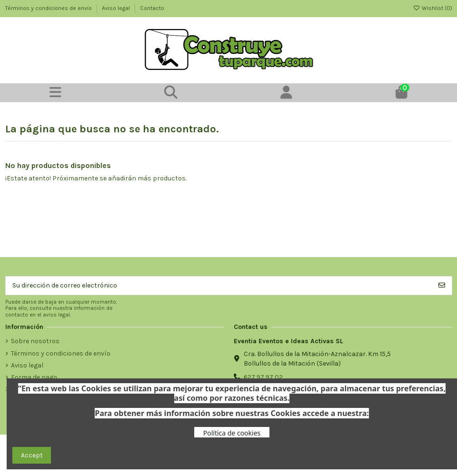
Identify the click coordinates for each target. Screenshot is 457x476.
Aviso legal (117, 8)
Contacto (152, 8)
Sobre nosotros (35, 341)
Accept (32, 455)
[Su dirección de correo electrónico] (219, 286)
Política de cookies (232, 433)
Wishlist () (433, 8)
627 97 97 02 (263, 377)
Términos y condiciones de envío (49, 8)
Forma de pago (34, 377)
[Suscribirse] (442, 286)
